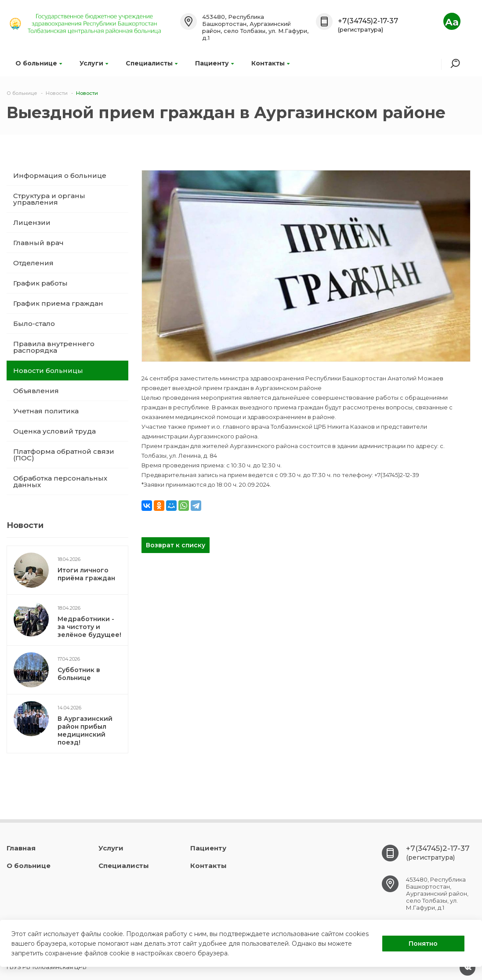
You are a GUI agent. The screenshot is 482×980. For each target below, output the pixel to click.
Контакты (270, 63)
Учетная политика (46, 411)
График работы (40, 283)
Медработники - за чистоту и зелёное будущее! (89, 627)
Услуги (94, 63)
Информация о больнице (60, 175)
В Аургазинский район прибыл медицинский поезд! (85, 730)
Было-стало (34, 324)
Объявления (36, 391)
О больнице (39, 63)
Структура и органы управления (49, 199)
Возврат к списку (176, 545)
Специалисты (152, 63)
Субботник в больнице (79, 674)
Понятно (423, 944)
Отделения (33, 263)
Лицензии (32, 222)
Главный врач (38, 243)
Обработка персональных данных (60, 481)
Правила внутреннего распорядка (54, 347)
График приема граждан (58, 303)
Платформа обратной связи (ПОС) (64, 455)
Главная (21, 848)
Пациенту (214, 63)
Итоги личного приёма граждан (86, 574)
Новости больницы (48, 371)
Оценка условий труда (54, 431)
